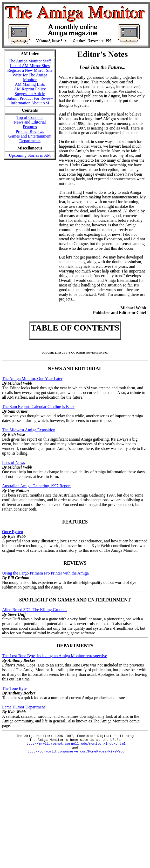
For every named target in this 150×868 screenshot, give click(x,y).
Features (30, 127)
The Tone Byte (14, 688)
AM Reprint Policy (30, 89)
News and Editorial (30, 122)
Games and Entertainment (30, 136)
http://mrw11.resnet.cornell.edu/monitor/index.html (75, 746)
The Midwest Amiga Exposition (29, 430)
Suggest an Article (30, 94)
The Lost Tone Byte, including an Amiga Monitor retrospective (54, 656)
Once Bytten (12, 532)
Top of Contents (30, 117)
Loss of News (13, 462)
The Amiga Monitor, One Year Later (32, 379)
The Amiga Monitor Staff (30, 61)
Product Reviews (30, 131)
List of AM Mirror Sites (30, 66)
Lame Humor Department (23, 707)
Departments (30, 141)
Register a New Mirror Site (30, 70)
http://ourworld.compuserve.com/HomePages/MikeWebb (75, 755)
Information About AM (30, 103)
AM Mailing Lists (30, 84)
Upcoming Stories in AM (30, 155)
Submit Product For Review (30, 98)
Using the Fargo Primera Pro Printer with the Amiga (45, 573)
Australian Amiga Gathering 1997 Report (36, 486)
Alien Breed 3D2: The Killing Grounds (35, 610)
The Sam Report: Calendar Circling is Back (38, 407)
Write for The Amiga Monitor (30, 77)
